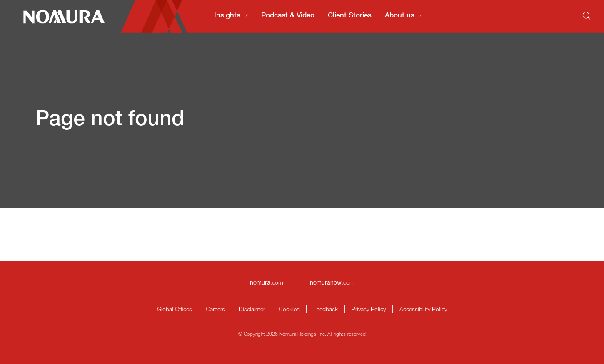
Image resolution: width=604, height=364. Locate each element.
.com (267, 282)
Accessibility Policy (423, 309)
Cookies (289, 309)
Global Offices (175, 309)
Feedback (326, 309)
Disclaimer (252, 309)
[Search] (587, 16)
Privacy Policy (369, 309)
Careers (215, 309)
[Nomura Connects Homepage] (60, 17)
